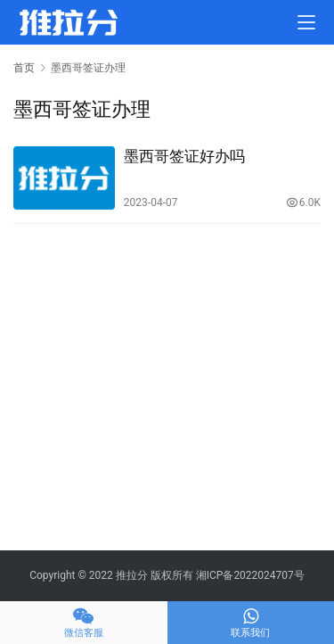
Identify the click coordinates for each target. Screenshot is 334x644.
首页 (24, 68)
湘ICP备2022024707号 (250, 575)
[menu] (306, 22)
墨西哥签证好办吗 (184, 156)
